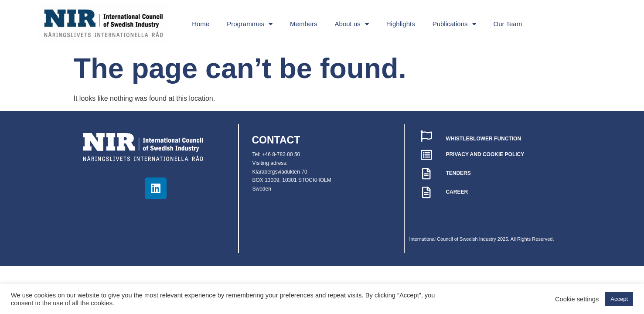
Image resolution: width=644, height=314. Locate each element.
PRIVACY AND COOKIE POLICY (485, 154)
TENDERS (458, 173)
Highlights (401, 24)
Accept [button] (619, 299)
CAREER (457, 192)
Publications (454, 24)
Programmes (250, 24)
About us (352, 24)
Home (201, 24)
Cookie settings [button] (577, 299)
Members (304, 24)
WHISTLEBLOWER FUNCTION (483, 139)
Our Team (508, 24)
